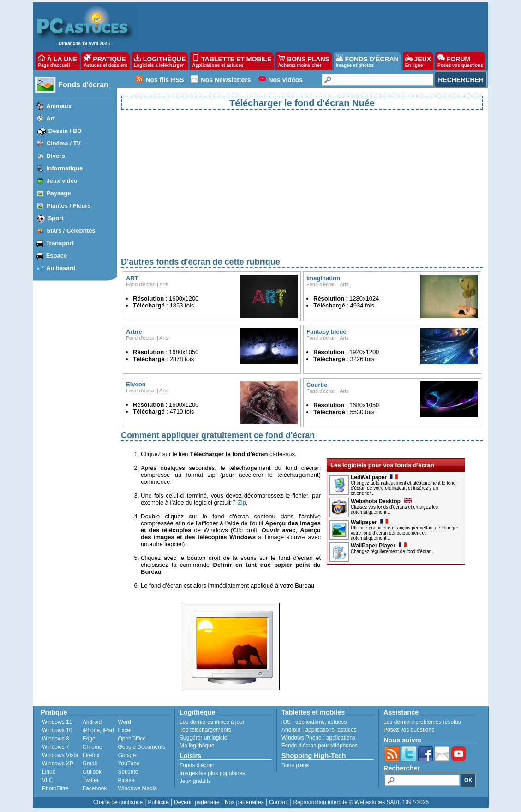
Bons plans (295, 765)
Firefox (91, 755)
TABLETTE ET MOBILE (232, 61)
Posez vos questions (409, 730)
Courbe (317, 385)
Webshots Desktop (381, 501)
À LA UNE (57, 61)
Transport (60, 243)
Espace (57, 256)
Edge (89, 739)
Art (51, 118)
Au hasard (61, 268)
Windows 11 (57, 722)
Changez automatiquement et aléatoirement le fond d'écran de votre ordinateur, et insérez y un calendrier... (403, 488)
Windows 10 (57, 730)
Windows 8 (56, 739)
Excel (124, 730)
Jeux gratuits (195, 781)
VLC (47, 780)
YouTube (129, 764)
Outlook (92, 772)
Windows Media (137, 788)
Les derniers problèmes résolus (422, 722)
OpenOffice (132, 739)
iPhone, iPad (98, 730)
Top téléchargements (205, 730)
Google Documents (141, 747)
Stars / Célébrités (71, 231)
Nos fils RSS (165, 80)
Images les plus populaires (212, 773)
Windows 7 (56, 747)
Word (124, 722)
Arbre (134, 332)
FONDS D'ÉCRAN (367, 61)
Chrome (93, 747)
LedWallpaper (374, 477)
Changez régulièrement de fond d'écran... (393, 551)
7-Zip (239, 502)
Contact (278, 802)
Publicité (158, 802)
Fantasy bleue (326, 332)
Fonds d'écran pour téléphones (320, 746)
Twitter (91, 780)
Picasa (126, 780)
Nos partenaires (244, 802)
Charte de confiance (118, 802)
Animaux (59, 106)
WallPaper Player (379, 546)
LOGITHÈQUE (160, 61)
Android (92, 722)
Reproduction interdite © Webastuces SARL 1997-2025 (361, 802)
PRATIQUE (105, 61)
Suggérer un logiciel (204, 738)
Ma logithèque (197, 746)
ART (132, 278)
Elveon (136, 384)
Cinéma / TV (64, 143)
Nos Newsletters (226, 80)
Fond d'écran (141, 284)
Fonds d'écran (83, 85)
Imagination (323, 278)
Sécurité (128, 772)
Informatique (65, 168)
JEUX (418, 61)
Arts (164, 284)
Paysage (59, 193)
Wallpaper (369, 522)
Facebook (95, 788)
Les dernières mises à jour (212, 722)
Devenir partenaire (197, 802)
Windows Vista (60, 755)
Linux (49, 772)
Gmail (90, 764)
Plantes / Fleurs (69, 206)
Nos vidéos (285, 80)
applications (310, 722)
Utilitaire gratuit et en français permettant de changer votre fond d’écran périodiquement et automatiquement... (404, 533)
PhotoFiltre (55, 788)
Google (127, 755)
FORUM (460, 61)
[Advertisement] (302, 191)
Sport (56, 218)
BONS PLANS (304, 61)
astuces (337, 722)
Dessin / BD (65, 131)
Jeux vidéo (62, 181)
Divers (56, 156)
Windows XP (58, 764)
